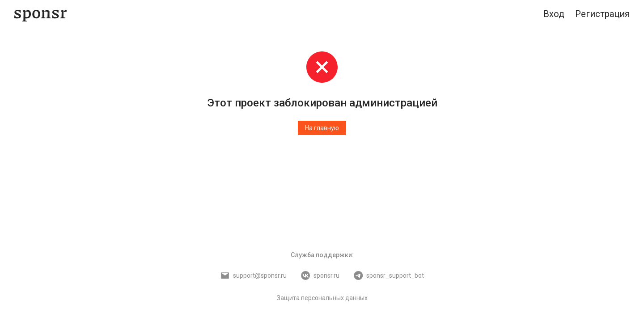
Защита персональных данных (322, 298)
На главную (322, 128)
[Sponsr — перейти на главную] (40, 14)
